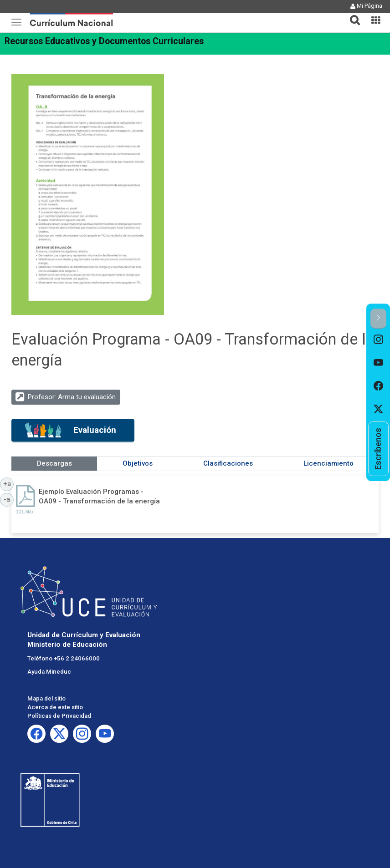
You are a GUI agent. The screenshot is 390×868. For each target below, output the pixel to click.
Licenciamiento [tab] (328, 463)
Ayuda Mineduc (49, 672)
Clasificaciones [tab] (228, 463)
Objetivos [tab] (138, 463)
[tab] (351, 15)
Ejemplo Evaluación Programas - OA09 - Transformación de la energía (99, 496)
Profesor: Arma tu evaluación (72, 397)
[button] (351, 15)
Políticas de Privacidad (59, 716)
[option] (378, 340)
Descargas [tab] (54, 463)
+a (9, 483)
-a (9, 499)
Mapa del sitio (46, 698)
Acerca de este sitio (55, 707)
